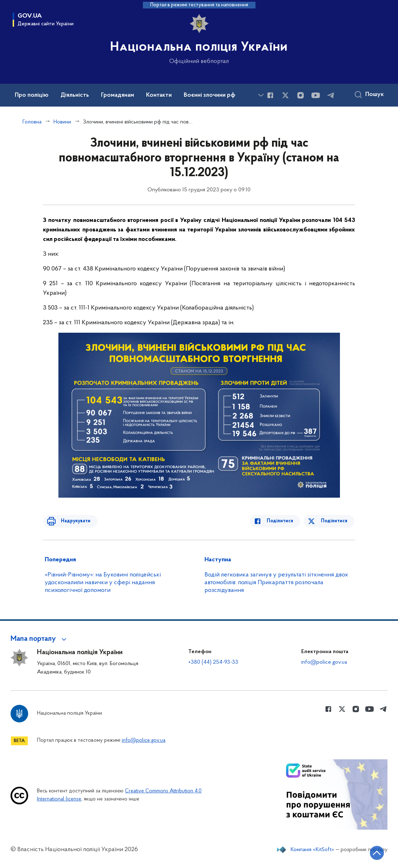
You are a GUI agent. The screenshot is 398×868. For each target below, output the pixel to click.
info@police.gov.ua (324, 662)
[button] (40, 639)
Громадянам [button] (118, 95)
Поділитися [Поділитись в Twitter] (335, 521)
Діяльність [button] (75, 95)
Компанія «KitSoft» (312, 850)
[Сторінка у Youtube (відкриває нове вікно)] (316, 95)
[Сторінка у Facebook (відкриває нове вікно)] (270, 95)
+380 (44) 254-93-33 (213, 662)
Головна (32, 122)
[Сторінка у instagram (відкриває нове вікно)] (301, 95)
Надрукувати (72, 521)
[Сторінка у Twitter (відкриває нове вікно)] (285, 95)
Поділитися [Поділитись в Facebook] (284, 521)
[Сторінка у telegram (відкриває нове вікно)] (331, 95)
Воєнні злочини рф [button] (210, 95)
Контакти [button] (159, 95)
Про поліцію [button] (32, 95)
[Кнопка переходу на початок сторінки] (372, 852)
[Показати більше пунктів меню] (261, 95)
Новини (62, 122)
